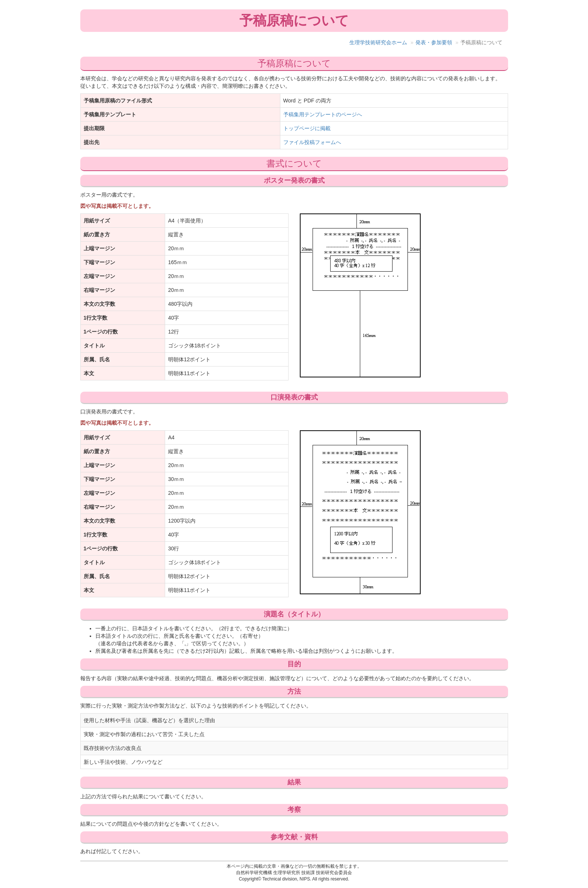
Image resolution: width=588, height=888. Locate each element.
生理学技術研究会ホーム (378, 42)
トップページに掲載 (307, 128)
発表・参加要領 (434, 42)
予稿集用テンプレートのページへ (323, 114)
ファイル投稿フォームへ (312, 142)
